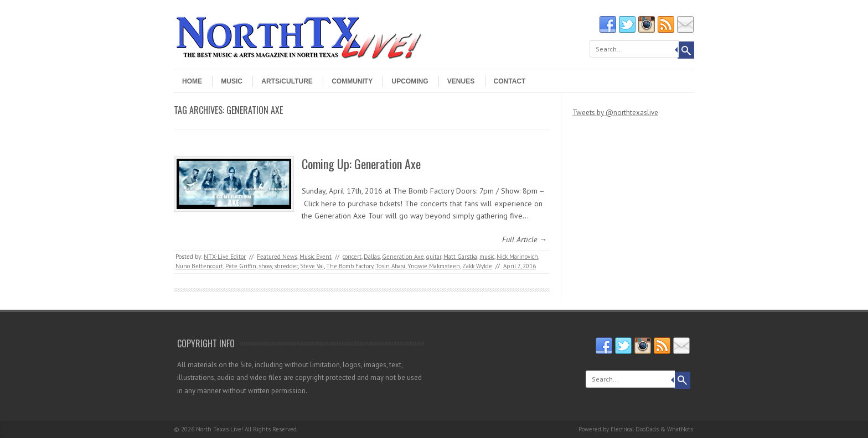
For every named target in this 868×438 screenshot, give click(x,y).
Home (192, 81)
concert (352, 257)
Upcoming (410, 81)
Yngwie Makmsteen (434, 266)
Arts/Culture (287, 81)
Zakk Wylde (477, 266)
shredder (286, 266)
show (265, 266)
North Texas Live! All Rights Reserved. (247, 429)
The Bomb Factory (350, 266)
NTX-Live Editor (225, 257)
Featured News (277, 257)
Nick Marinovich (517, 257)
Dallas (372, 257)
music (487, 257)
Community (352, 81)
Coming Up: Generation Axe (361, 164)
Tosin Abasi (390, 266)
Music (232, 81)
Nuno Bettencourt (199, 266)
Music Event (316, 257)
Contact (510, 81)
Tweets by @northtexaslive (615, 113)
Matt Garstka (460, 257)
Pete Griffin (241, 266)
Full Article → (525, 239)
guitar (434, 257)
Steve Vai (312, 266)
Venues (461, 81)
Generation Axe (403, 257)
